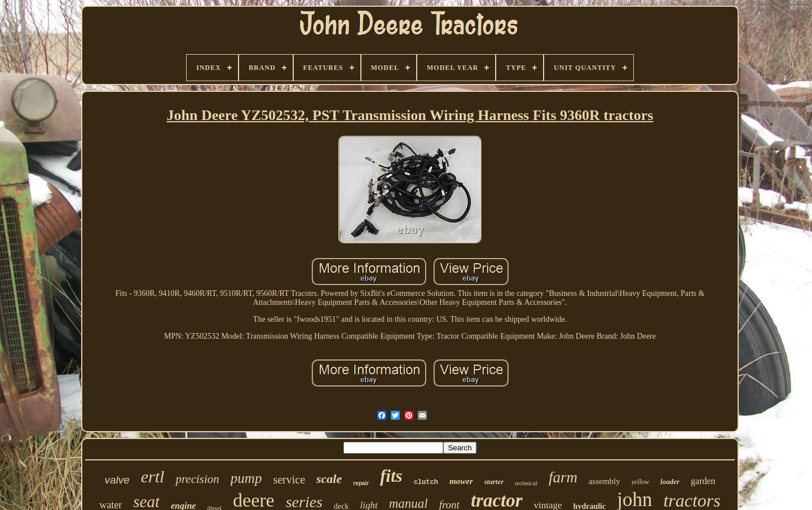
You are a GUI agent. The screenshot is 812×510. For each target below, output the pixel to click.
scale (329, 479)
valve (117, 480)
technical (526, 483)
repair (361, 483)
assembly (604, 481)
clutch (426, 482)
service (289, 480)
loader (670, 482)
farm (563, 477)
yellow (640, 482)
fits (391, 476)
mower (461, 481)
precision (197, 479)
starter (494, 482)
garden (703, 481)
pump (246, 478)
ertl (153, 476)
